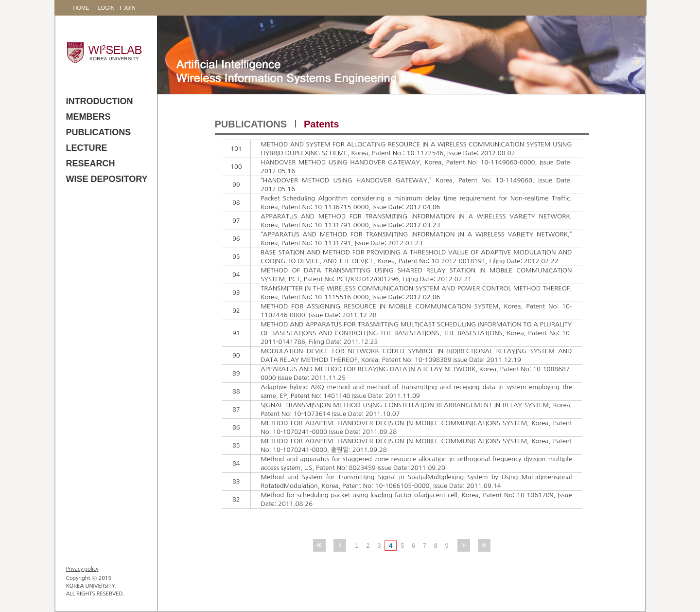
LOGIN (106, 8)
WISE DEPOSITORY (107, 179)
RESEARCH (91, 163)
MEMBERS (88, 117)
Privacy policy (82, 569)
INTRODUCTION (100, 101)
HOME (81, 8)
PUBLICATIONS (99, 132)
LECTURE (87, 148)
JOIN (130, 8)
